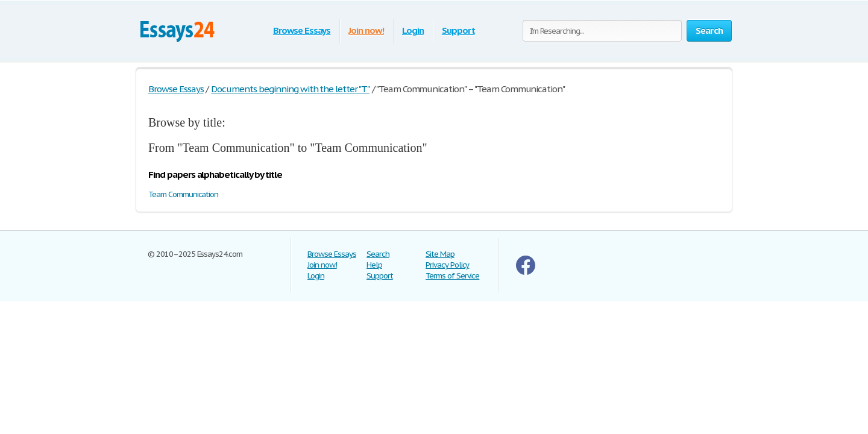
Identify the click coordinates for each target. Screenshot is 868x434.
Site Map (440, 254)
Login (413, 30)
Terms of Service (452, 276)
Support (458, 30)
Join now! (366, 30)
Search (378, 254)
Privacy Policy (447, 265)
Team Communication (183, 194)
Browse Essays (302, 30)
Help (374, 265)
